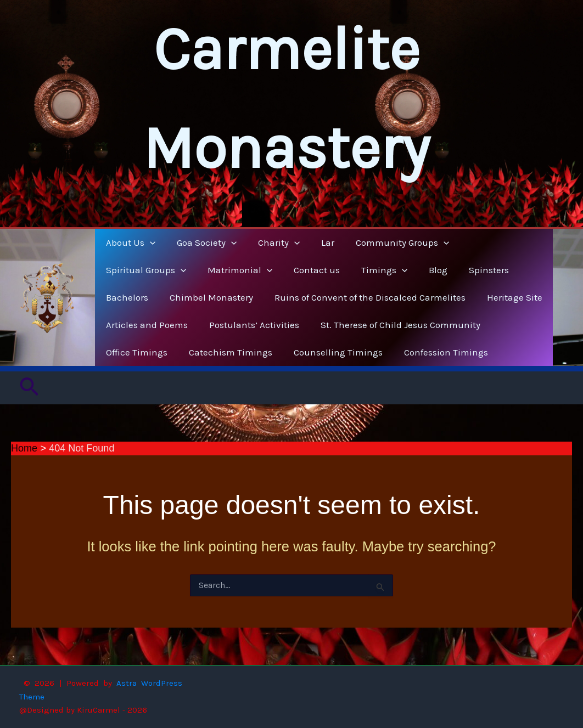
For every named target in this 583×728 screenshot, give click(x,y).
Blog (327, 270)
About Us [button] (129, 242)
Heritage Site (444, 297)
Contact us (211, 270)
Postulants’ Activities (250, 325)
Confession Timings (436, 352)
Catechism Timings (226, 352)
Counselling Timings (331, 352)
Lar (318, 242)
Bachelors (435, 270)
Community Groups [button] (390, 242)
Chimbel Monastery (146, 297)
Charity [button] (272, 242)
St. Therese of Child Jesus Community (393, 325)
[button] (148, 242)
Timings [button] (276, 270)
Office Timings (135, 352)
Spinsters (375, 270)
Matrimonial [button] (137, 270)
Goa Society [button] (202, 242)
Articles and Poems (145, 325)
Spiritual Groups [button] (496, 242)
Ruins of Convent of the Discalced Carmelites (302, 297)
